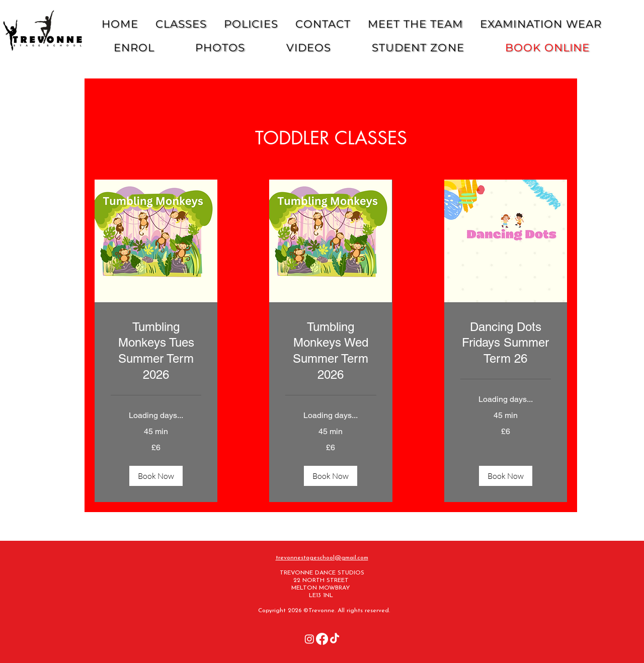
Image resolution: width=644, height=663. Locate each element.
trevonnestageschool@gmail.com (322, 558)
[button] (156, 476)
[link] (156, 351)
